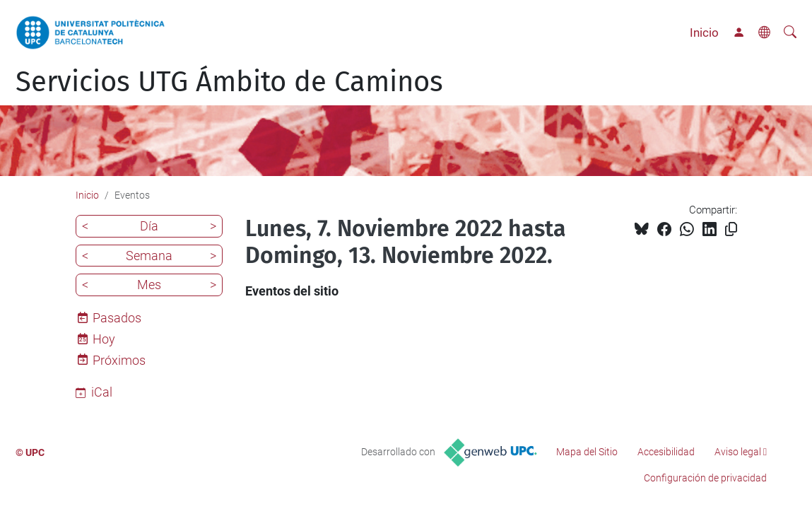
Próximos (119, 360)
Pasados (117, 318)
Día (149, 226)
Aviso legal (738, 452)
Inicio (704, 33)
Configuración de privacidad (705, 478)
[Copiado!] (731, 229)
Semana (149, 256)
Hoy (104, 339)
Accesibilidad (666, 452)
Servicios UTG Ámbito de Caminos (229, 82)
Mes (149, 285)
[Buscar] (790, 33)
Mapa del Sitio (587, 452)
